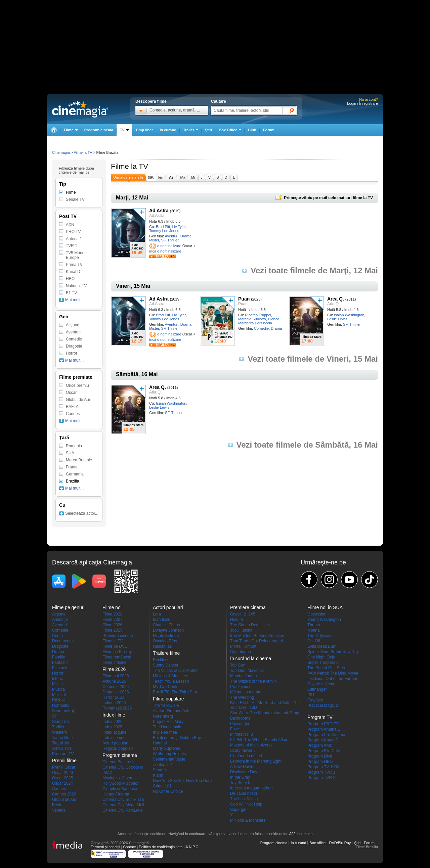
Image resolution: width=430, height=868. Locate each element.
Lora (157, 614)
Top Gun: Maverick (247, 671)
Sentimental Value (169, 759)
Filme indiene (114, 663)
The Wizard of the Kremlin (253, 681)
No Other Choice (168, 791)
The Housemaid (167, 727)
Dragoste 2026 (116, 692)
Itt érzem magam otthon (251, 788)
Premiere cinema (118, 636)
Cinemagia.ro (80, 109)
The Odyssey (319, 636)
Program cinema (99, 130)
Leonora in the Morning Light (256, 761)
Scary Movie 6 (243, 750)
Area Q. (336, 299)
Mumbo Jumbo (243, 676)
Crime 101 (162, 786)
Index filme (114, 715)
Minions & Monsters (170, 676)
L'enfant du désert (246, 756)
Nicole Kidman (166, 636)
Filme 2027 (112, 620)
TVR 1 (72, 246)
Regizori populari (118, 748)
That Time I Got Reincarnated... (258, 641)
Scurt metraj (63, 711)
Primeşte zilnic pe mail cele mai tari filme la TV (328, 198)
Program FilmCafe (324, 751)
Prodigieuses (242, 687)
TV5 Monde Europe (76, 255)
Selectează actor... (82, 513)
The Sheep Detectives (250, 625)
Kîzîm (158, 775)
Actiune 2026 (114, 681)
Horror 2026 (113, 697)
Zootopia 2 (162, 765)
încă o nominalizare (165, 251)
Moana (314, 630)
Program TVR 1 (321, 772)
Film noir (60, 668)
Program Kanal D (323, 740)
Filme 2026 (112, 625)
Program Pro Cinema (326, 735)
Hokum (236, 620)
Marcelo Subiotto (252, 319)
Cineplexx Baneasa (120, 789)
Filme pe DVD (115, 646)
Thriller (173, 240)
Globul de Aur (78, 400)
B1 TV (71, 293)
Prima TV (74, 265)
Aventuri (171, 236)
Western (59, 732)
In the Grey (240, 777)
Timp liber (144, 130)
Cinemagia (61, 152)
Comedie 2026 (116, 687)
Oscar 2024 (62, 783)
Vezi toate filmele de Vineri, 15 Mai (313, 359)
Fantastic (60, 663)
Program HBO (320, 762)
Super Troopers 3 (323, 663)
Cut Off (314, 641)
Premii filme (64, 761)
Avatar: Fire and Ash (171, 711)
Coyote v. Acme (321, 684)
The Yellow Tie (166, 705)
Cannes (73, 414)
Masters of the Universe (251, 745)
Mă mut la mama (245, 692)
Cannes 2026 (64, 794)
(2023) (256, 299)
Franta (72, 467)
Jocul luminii (241, 630)
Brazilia (72, 481)
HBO (70, 279)
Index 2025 (112, 727)
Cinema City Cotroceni (123, 767)
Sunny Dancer (166, 665)
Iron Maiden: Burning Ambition (257, 636)
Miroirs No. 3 (242, 734)
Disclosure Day (244, 772)
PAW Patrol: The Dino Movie (333, 673)
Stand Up (60, 722)
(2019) (175, 211)
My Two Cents (166, 687)
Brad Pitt (163, 227)
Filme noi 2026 (116, 676)
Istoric (57, 679)
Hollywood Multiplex (120, 783)
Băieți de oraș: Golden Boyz (178, 738)
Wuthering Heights (169, 754)
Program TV (63, 754)
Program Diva (320, 756)
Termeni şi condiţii (105, 847)
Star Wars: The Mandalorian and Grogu (265, 713)
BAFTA (72, 407)
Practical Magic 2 (323, 705)
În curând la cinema (251, 658)
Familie (59, 657)
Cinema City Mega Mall (123, 805)
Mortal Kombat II (245, 646)
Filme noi (112, 607)
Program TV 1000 (323, 767)
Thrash (314, 625)
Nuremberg (163, 716)
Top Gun (238, 665)
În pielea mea (165, 732)
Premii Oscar (64, 767)
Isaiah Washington (349, 315)
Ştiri (208, 130)
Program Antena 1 (324, 729)
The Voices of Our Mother (176, 671)
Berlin (57, 805)
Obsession (317, 614)
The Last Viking (244, 799)
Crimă (57, 636)
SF (163, 240)
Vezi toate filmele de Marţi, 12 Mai (314, 271)
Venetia (59, 810)
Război (58, 700)
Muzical (59, 695)
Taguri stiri (61, 743)
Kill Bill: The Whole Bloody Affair (259, 740)
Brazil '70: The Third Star (175, 692)
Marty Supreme (167, 748)
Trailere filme (166, 653)
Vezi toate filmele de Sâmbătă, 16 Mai (307, 445)
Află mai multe (301, 834)
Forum (269, 130)
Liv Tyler (179, 227)
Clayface (315, 700)
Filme (71, 192)
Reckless (161, 660)
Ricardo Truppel (258, 315)
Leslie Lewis (337, 319)
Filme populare (168, 699)
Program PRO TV (323, 724)
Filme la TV (83, 152)
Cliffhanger (317, 689)
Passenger (240, 724)
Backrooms (240, 718)
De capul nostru (244, 793)
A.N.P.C (192, 847)
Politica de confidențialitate (161, 847)
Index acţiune (114, 732)
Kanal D (73, 272)
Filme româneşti (117, 657)
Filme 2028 (112, 614)
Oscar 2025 (62, 778)
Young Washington (324, 620)
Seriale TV (75, 199)
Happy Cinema (116, 794)
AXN (70, 225)
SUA (70, 453)
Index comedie (116, 738)
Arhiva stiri (61, 748)
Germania (75, 474)
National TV (76, 286)
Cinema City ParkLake (122, 810)
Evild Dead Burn (322, 646)
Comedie (261, 328)
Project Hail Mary (168, 722)
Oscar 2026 (62, 773)
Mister (154, 240)
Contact (129, 847)
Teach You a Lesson (171, 681)
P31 (311, 695)
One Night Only (321, 657)
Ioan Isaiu (162, 620)
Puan (244, 299)
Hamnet (160, 743)
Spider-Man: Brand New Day (333, 652)
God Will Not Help (246, 804)
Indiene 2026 (114, 703)
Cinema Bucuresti (118, 762)
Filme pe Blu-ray (117, 652)
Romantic (61, 705)
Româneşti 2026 (117, 708)
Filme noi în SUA (325, 607)
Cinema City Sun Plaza (123, 800)
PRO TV (73, 232)
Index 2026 (112, 722)
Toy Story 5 (240, 783)
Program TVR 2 (321, 778)
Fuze (235, 729)
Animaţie (60, 620)
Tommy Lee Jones (164, 231)
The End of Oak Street (327, 668)
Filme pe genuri (68, 607)
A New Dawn (242, 767)
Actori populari (115, 743)
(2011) (351, 299)
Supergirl (238, 810)
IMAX (107, 773)
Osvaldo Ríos (165, 641)
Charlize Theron (167, 625)
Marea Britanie (79, 460)
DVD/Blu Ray (340, 843)
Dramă (186, 236)
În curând (168, 130)
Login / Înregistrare (362, 103)
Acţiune (73, 325)
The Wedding (242, 697)
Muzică (58, 689)
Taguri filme (62, 738)
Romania (74, 446)
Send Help (162, 770)
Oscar (71, 393)
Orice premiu (77, 385)
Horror (72, 353)
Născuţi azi (163, 646)
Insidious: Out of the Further (332, 679)
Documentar (63, 641)
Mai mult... (74, 300)
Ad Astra (159, 211)
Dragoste (74, 346)
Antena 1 (74, 239)
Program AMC (320, 745)
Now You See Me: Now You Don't (183, 781)
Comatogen (241, 652)
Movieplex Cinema (119, 778)
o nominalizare (169, 246)
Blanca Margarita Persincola (259, 321)
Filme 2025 (112, 630)
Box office (317, 843)
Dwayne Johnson (168, 630)
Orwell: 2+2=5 (243, 614)
